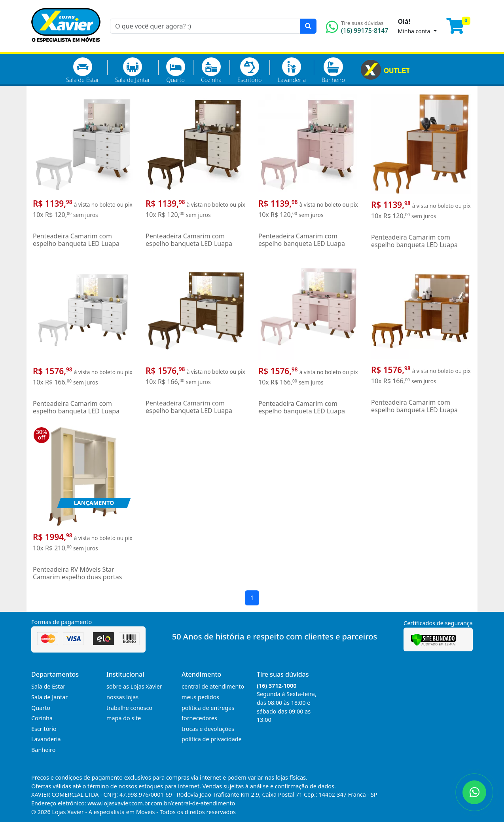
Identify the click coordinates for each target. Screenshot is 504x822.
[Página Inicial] (66, 48)
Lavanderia (291, 70)
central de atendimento (213, 686)
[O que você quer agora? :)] (205, 26)
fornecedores (199, 718)
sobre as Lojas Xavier (134, 686)
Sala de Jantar (133, 70)
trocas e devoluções (208, 729)
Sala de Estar (83, 70)
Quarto (176, 70)
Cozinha (211, 70)
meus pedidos (200, 697)
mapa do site (124, 718)
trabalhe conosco (129, 708)
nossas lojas (122, 697)
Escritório (249, 70)
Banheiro (333, 70)
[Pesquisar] (308, 26)
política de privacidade (212, 739)
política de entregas (208, 708)
